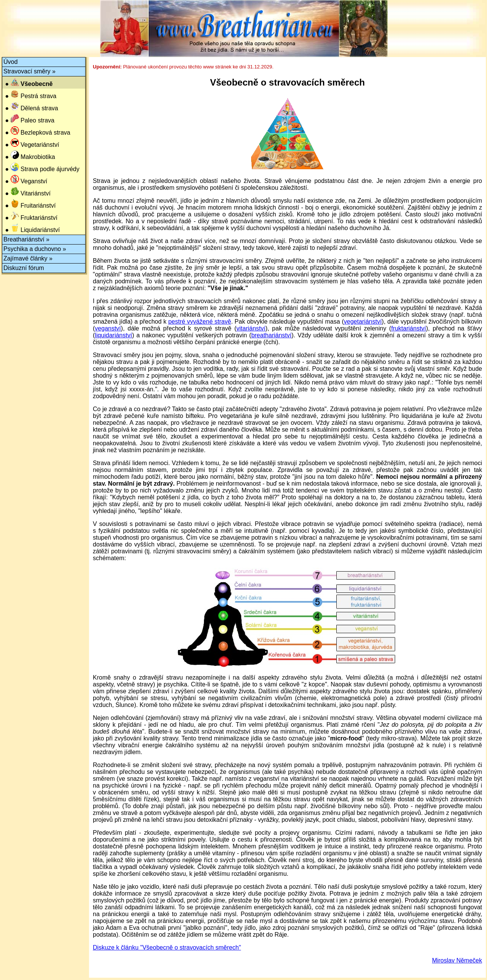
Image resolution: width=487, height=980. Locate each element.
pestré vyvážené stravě (200, 322)
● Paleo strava (29, 119)
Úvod (10, 62)
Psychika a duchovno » (35, 249)
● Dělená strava (31, 107)
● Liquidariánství (32, 228)
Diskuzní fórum (24, 268)
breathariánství (271, 335)
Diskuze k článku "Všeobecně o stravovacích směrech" (167, 947)
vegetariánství (363, 322)
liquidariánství (113, 335)
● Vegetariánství (31, 143)
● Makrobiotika (29, 155)
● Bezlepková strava (37, 131)
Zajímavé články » (28, 258)
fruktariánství (409, 328)
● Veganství (25, 180)
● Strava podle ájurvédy (41, 168)
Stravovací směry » (29, 71)
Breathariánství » (26, 239)
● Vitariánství (27, 192)
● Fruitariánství (29, 204)
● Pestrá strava (30, 95)
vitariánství (251, 328)
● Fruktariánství (30, 216)
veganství (108, 328)
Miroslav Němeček (457, 960)
